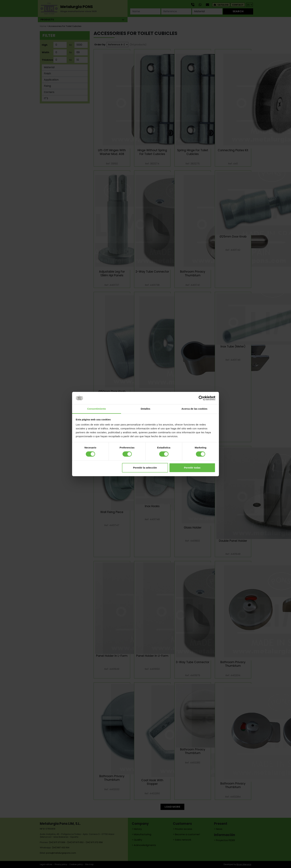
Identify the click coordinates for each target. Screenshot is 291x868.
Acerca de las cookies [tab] (195, 409)
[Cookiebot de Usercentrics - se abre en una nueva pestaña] (201, 398)
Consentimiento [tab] (97, 409)
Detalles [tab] (145, 409)
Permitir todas (192, 468)
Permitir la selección (145, 468)
